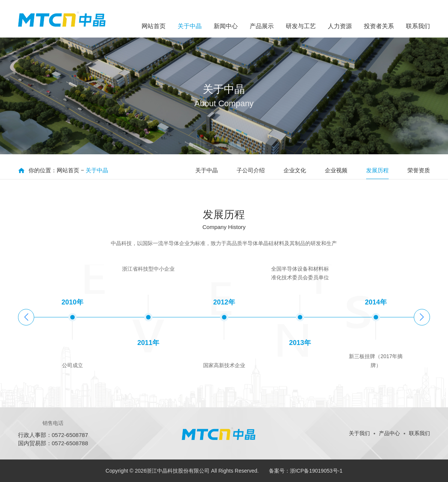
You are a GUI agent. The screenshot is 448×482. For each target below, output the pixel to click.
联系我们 (419, 433)
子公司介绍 (251, 170)
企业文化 (295, 170)
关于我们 (359, 433)
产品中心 (389, 433)
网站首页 (68, 170)
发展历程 (377, 170)
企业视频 (336, 170)
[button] (422, 317)
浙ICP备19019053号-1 (316, 471)
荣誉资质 (419, 170)
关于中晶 (97, 170)
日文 (425, 8)
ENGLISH (401, 8)
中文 (378, 8)
